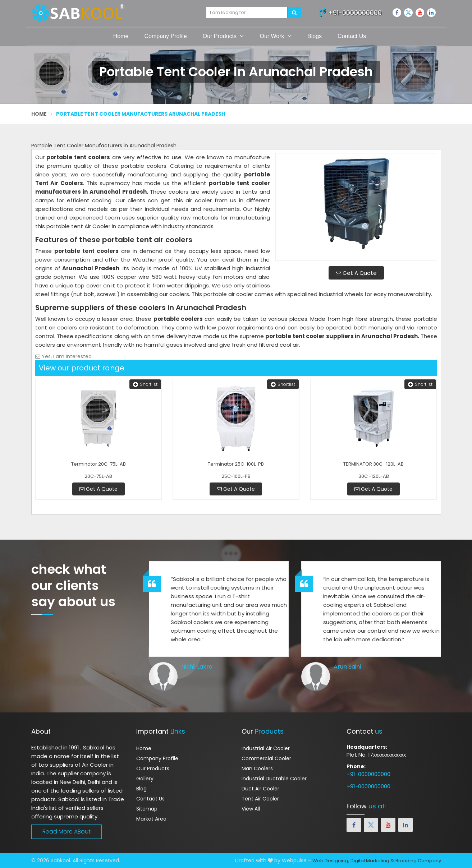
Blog (141, 789)
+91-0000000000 (350, 12)
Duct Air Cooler (260, 789)
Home (121, 36)
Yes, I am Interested (63, 356)
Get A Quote (356, 273)
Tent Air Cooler (260, 799)
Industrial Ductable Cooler (274, 779)
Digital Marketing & (372, 861)
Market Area (151, 819)
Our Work (276, 36)
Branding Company (418, 861)
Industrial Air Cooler (266, 748)
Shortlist (145, 384)
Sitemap (147, 809)
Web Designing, (331, 861)
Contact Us (352, 36)
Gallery (145, 779)
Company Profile (165, 36)
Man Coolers (257, 768)
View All (251, 809)
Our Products (223, 36)
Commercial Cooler (266, 758)
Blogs (315, 36)
